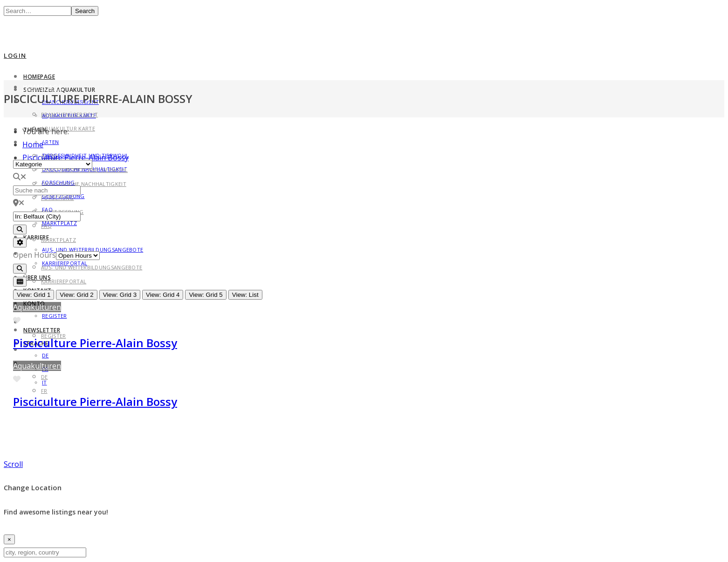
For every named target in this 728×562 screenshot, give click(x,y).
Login (15, 55)
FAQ (46, 226)
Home (33, 144)
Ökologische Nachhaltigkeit (84, 184)
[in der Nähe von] (47, 216)
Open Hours (34, 255)
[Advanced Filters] (20, 243)
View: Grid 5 (206, 295)
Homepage (39, 77)
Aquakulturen (37, 307)
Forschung (58, 198)
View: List (245, 295)
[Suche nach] (47, 190)
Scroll (13, 464)
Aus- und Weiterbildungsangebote (92, 267)
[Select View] (20, 282)
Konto (35, 322)
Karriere (36, 237)
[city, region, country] (45, 552)
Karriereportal (64, 281)
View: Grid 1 (34, 295)
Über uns (37, 278)
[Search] (20, 230)
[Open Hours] (78, 256)
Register (54, 316)
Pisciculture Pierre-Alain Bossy (95, 343)
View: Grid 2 (76, 295)
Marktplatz (59, 223)
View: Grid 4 (163, 295)
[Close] (9, 539)
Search (85, 11)
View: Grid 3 (120, 295)
